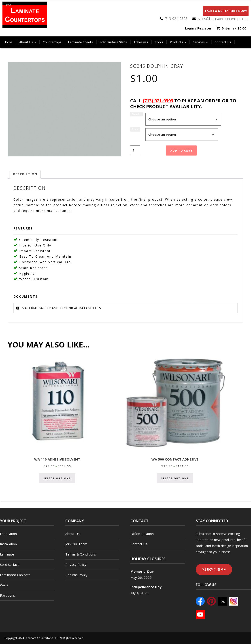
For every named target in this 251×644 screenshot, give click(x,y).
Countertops (52, 42)
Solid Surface (10, 564)
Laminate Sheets (80, 42)
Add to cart (182, 150)
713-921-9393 (176, 19)
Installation (8, 544)
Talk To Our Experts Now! (226, 11)
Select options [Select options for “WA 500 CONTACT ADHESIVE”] (175, 478)
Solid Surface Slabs (113, 42)
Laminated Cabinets (15, 575)
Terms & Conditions (81, 554)
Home (8, 42)
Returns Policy (76, 575)
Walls (4, 585)
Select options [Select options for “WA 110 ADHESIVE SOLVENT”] (57, 478)
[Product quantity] (135, 150)
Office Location (142, 534)
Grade (136, 114)
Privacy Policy (76, 564)
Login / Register (198, 28)
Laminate (7, 554)
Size (135, 129)
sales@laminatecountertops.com (223, 19)
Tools (159, 42)
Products (178, 42)
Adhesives (141, 42)
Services (200, 42)
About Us (28, 42)
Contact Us (223, 42)
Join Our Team (76, 544)
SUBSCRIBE (214, 569)
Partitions (7, 595)
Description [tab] (25, 174)
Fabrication (8, 534)
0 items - (234, 28)
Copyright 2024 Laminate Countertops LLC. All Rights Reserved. (44, 638)
